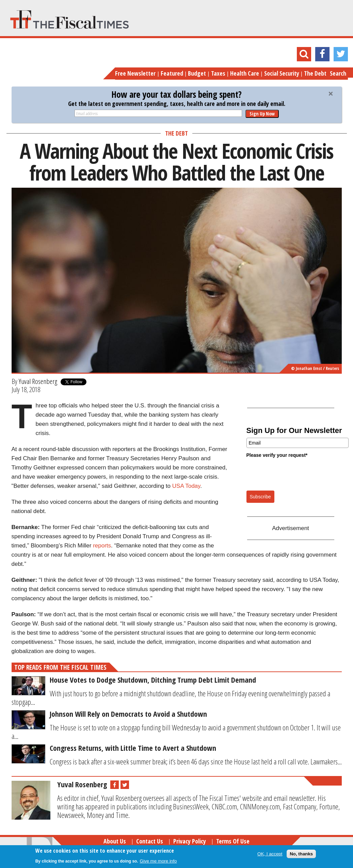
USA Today (186, 486)
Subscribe (260, 497)
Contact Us (150, 841)
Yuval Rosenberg (38, 381)
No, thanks (301, 854)
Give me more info (158, 861)
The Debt (315, 73)
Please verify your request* (277, 455)
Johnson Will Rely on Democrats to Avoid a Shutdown (128, 714)
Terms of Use (233, 841)
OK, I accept (270, 854)
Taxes (218, 73)
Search (338, 73)
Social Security (282, 73)
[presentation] (298, 474)
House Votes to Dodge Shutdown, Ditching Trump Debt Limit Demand (153, 680)
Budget (197, 73)
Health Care (245, 73)
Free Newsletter (135, 73)
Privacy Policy (190, 841)
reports (102, 546)
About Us (115, 841)
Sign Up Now (262, 114)
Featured (172, 73)
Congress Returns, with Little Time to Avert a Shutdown (133, 748)
